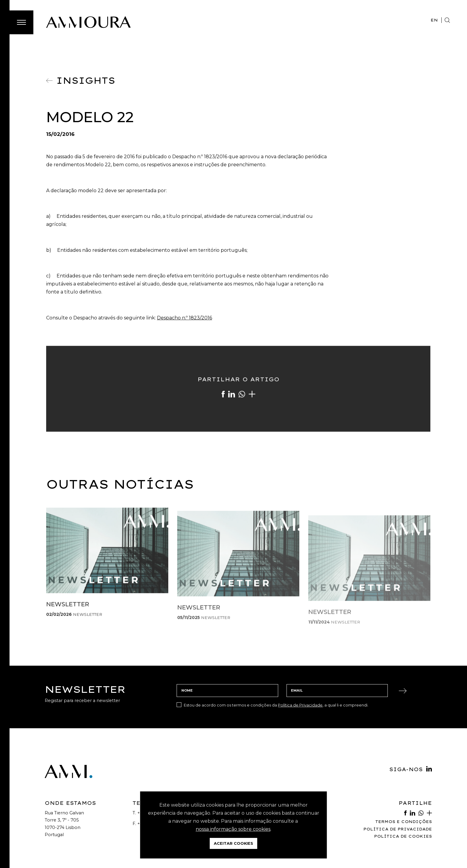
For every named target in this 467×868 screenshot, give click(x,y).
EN (434, 20)
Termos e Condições (404, 822)
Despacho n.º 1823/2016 (185, 318)
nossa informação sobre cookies (233, 829)
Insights (81, 80)
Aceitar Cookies (233, 843)
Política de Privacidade (300, 705)
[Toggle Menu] (21, 22)
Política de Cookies (403, 836)
